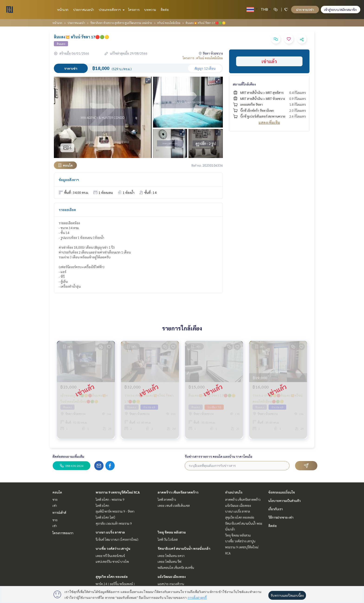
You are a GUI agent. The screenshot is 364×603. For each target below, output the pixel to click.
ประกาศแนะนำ (84, 10)
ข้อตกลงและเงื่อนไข (282, 492)
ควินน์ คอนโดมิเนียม (169, 23)
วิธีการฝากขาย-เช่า (281, 517)
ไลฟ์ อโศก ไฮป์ (105, 517)
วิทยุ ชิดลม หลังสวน (172, 532)
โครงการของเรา (63, 533)
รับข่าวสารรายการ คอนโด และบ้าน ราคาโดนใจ (219, 456)
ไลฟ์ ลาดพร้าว (167, 499)
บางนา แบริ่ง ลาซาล (110, 532)
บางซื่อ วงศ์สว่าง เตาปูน (113, 548)
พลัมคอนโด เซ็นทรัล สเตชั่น (176, 567)
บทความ (150, 10)
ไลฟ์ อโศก (102, 505)
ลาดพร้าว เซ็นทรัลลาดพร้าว (178, 492)
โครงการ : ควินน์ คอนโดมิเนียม (203, 58)
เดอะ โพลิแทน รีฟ (169, 561)
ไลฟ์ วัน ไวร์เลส (168, 539)
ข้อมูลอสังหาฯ (69, 180)
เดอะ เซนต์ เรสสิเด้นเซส (174, 505)
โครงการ (134, 10)
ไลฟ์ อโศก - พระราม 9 (110, 499)
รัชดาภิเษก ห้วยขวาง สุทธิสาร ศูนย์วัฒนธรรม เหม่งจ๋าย (121, 23)
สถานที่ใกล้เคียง (244, 84)
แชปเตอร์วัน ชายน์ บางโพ (112, 561)
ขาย (55, 499)
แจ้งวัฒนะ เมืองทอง (172, 577)
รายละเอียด (67, 210)
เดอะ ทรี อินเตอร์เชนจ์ (110, 556)
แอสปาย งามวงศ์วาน (171, 584)
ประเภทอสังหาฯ (111, 10)
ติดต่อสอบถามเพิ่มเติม (68, 456)
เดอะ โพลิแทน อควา (171, 556)
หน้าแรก (63, 10)
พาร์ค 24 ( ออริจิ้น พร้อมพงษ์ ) (115, 584)
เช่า (55, 505)
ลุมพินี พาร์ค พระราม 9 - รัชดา (115, 511)
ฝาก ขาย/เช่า (305, 10)
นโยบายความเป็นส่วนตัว (284, 501)
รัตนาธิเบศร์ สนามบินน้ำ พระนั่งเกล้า (184, 548)
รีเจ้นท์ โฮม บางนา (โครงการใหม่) (117, 539)
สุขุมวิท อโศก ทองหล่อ (112, 577)
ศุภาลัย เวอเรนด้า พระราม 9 (114, 523)
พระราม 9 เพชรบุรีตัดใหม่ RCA (118, 492)
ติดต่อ (165, 10)
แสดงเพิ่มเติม (269, 123)
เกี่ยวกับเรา (276, 509)
